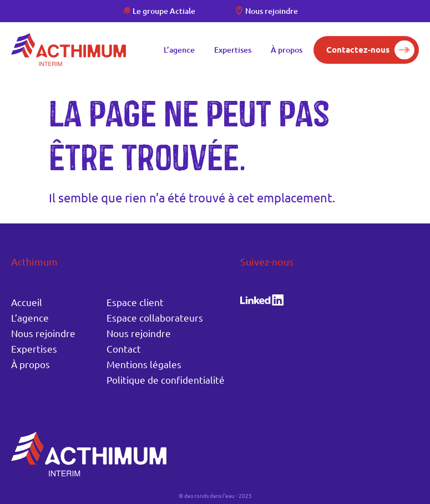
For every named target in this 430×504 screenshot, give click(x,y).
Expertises (233, 50)
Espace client (135, 302)
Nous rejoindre (272, 11)
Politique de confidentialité (166, 380)
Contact (124, 348)
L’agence (179, 50)
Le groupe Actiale (164, 11)
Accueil (27, 302)
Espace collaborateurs (155, 317)
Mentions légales (144, 364)
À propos (287, 50)
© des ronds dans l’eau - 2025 (215, 495)
